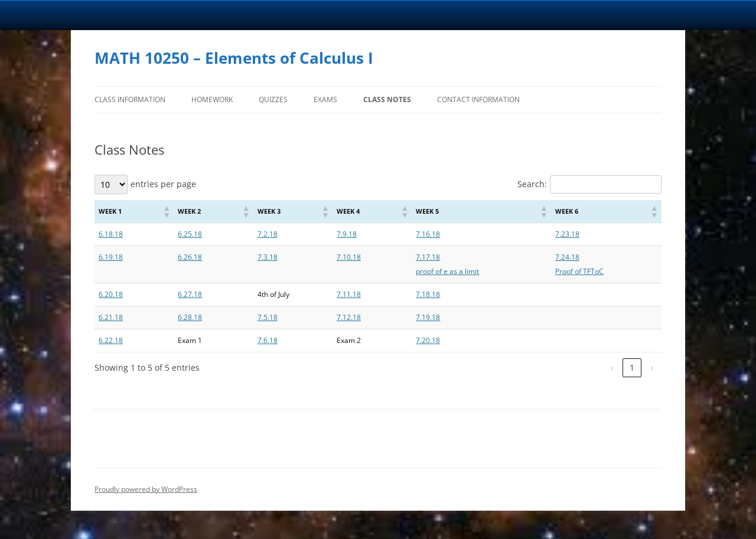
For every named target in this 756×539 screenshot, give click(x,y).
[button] (166, 211)
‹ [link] (612, 367)
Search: (532, 184)
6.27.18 (190, 294)
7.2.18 (268, 234)
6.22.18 (111, 340)
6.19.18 (111, 257)
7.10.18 (349, 257)
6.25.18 (190, 234)
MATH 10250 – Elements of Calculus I (234, 58)
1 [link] (632, 367)
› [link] (652, 367)
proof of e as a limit (447, 271)
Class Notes (387, 99)
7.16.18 (428, 234)
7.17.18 (428, 257)
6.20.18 (111, 294)
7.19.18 (428, 317)
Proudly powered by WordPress (146, 489)
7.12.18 (349, 317)
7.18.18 (428, 294)
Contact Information (478, 99)
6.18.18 (111, 234)
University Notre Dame (108, 15)
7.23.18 (567, 234)
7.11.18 (349, 294)
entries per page (163, 184)
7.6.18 (268, 340)
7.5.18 (268, 317)
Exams (325, 99)
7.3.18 (268, 257)
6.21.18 (111, 317)
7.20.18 (428, 340)
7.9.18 (347, 234)
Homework (212, 99)
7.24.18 (567, 257)
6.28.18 (190, 317)
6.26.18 (190, 257)
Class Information (130, 99)
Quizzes (273, 99)
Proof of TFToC (579, 271)
